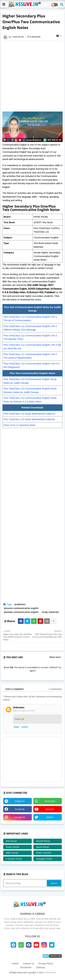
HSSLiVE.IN (51, 972)
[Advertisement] (32, 76)
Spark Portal (42, 847)
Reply (16, 727)
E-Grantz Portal (14, 859)
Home (15, 963)
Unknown (19, 707)
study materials (50, 612)
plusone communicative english (21, 608)
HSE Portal (11, 841)
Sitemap (40, 967)
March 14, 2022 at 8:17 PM (24, 711)
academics (20, 604)
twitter (50, 817)
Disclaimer (26, 967)
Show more (55, 657)
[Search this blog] (25, 883)
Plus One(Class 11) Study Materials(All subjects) (29, 414)
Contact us (29, 963)
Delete (25, 727)
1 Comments (55, 689)
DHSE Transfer (44, 853)
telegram (20, 801)
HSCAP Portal (43, 841)
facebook (20, 809)
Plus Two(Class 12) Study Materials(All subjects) (29, 419)
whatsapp (50, 801)
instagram (20, 817)
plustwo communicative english (21, 612)
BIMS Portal (12, 853)
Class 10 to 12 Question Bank (19, 425)
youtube (50, 809)
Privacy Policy (46, 963)
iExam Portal (12, 847)
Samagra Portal (44, 859)
